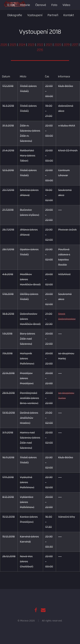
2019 (67, 45)
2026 (4, 45)
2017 (75, 45)
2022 (40, 45)
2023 (31, 45)
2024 (22, 45)
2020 (58, 45)
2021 (49, 45)
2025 (13, 45)
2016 (40, 50)
